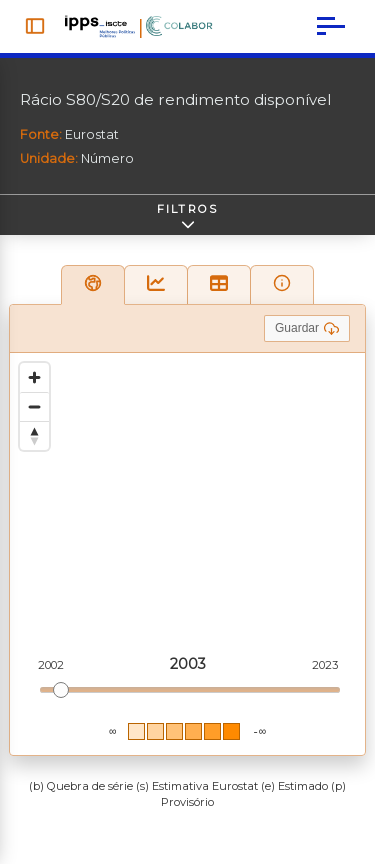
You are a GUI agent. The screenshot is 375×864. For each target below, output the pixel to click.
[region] (187, 554)
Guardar (307, 328)
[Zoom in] (34, 377)
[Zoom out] (34, 406)
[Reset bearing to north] (34, 435)
